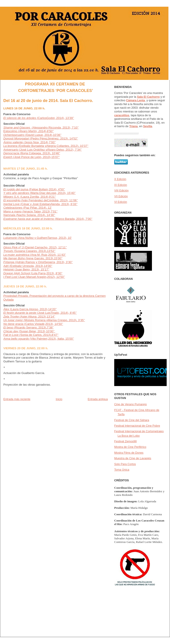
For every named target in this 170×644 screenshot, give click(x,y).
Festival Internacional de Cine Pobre (137, 426)
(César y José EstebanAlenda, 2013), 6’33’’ (40, 204)
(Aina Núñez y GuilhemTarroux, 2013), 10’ (37, 238)
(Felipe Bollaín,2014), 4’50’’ (34, 189)
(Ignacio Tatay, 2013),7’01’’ (30, 211)
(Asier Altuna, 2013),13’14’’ (37, 317)
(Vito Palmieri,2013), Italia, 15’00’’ (52, 339)
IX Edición (121, 185)
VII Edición (121, 196)
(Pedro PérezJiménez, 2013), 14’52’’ (41, 138)
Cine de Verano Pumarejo (131, 404)
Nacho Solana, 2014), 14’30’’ (29, 215)
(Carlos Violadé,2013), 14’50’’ (43, 324)
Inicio (59, 399)
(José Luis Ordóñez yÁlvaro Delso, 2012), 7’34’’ (43, 150)
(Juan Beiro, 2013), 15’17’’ (26, 269)
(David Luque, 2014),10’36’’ (32, 135)
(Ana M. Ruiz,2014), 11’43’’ (35, 255)
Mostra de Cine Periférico (130, 447)
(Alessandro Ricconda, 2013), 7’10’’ (41, 128)
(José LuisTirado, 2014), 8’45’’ (57, 313)
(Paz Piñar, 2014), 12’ (28, 208)
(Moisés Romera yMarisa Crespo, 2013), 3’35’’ (54, 320)
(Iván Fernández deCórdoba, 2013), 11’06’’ (41, 200)
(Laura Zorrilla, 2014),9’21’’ (30, 197)
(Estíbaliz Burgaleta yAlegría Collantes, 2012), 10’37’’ (46, 146)
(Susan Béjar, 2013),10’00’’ (29, 331)
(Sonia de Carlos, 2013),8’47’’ (31, 335)
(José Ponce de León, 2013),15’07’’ (32, 157)
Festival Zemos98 (125, 441)
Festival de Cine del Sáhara (132, 420)
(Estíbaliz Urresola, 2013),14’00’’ (28, 266)
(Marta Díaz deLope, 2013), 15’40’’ (39, 193)
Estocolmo (28, 131)
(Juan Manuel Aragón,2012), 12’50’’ (34, 277)
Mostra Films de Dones (129, 453)
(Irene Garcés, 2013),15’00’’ (33, 258)
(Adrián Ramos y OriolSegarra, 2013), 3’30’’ (38, 262)
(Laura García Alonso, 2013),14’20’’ (30, 309)
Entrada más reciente (17, 399)
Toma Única (122, 470)
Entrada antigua (98, 399)
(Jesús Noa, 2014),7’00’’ (30, 142)
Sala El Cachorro (148, 97)
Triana (133, 126)
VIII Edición (121, 190)
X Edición (120, 179)
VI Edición (121, 202)
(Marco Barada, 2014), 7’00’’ (48, 219)
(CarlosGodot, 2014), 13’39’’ (39, 118)
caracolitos (122, 115)
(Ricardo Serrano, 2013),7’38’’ (33, 327)
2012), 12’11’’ (58, 247)
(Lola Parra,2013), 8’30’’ (33, 273)
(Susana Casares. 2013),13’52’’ (29, 251)
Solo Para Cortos (125, 464)
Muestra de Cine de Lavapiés (133, 458)
